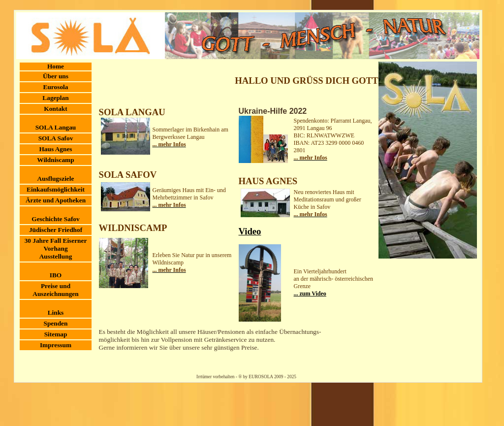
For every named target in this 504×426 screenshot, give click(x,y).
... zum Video (310, 294)
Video (250, 231)
